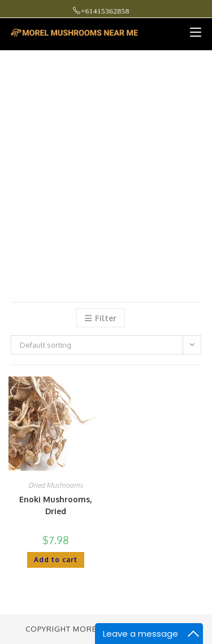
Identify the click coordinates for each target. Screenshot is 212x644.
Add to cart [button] (56, 560)
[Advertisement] (106, 162)
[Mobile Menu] (191, 32)
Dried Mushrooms (56, 485)
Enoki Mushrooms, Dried (55, 505)
